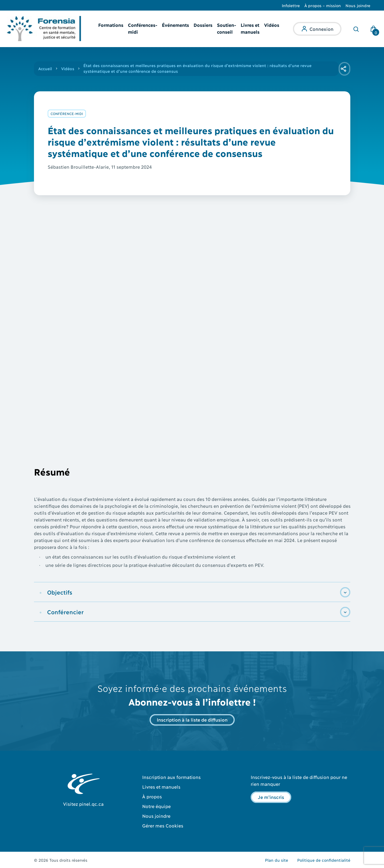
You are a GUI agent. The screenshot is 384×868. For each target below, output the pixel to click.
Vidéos (272, 25)
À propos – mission (323, 5)
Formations (111, 25)
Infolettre (291, 5)
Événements (175, 25)
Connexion (321, 29)
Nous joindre (358, 5)
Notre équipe (156, 806)
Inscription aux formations (171, 777)
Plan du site (277, 860)
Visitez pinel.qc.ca (83, 804)
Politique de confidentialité (324, 860)
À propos (152, 796)
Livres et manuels (161, 787)
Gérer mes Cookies (163, 825)
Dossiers (203, 25)
